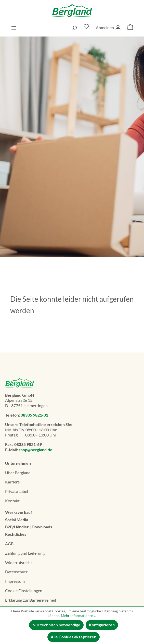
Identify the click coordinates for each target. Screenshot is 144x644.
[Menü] (14, 28)
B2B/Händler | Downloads (29, 527)
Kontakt (12, 501)
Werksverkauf (19, 512)
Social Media (17, 520)
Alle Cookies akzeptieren (74, 637)
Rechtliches (16, 534)
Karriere (12, 482)
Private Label (17, 491)
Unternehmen (18, 463)
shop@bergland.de (35, 450)
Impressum (15, 581)
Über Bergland (18, 473)
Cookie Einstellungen (24, 591)
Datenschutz (16, 572)
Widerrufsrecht (19, 562)
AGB (9, 544)
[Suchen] (74, 28)
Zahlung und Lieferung (25, 553)
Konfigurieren (102, 625)
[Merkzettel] (86, 28)
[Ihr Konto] (108, 28)
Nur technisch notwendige (56, 625)
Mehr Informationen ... (79, 616)
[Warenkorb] (130, 28)
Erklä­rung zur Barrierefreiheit (31, 600)
